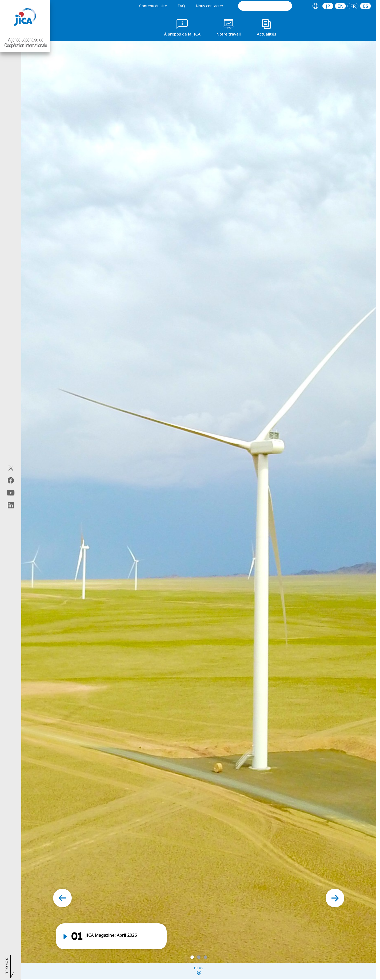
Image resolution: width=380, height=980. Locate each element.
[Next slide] (335, 898)
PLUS (199, 970)
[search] (265, 6)
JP (328, 6)
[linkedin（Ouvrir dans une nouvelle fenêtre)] (11, 505)
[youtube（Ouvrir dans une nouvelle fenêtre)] (11, 493)
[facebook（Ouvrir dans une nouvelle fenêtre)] (11, 480)
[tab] (315, 6)
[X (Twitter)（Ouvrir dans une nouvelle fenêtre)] (11, 468)
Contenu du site (153, 6)
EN (341, 6)
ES (366, 6)
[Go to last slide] (62, 898)
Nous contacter (209, 6)
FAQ (181, 6)
